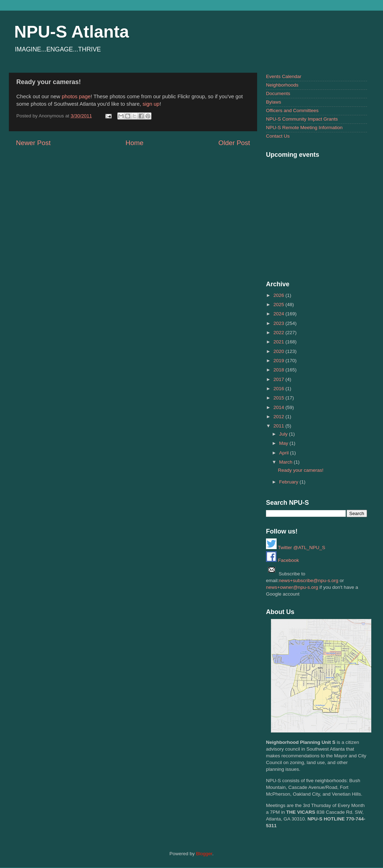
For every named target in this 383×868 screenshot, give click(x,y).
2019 (279, 361)
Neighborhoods (282, 85)
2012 (279, 417)
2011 (279, 426)
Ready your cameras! (301, 470)
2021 (279, 342)
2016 (279, 389)
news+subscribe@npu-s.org (309, 580)
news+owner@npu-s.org (292, 587)
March (286, 462)
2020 (279, 351)
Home (134, 143)
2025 (279, 305)
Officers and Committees (292, 110)
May (284, 443)
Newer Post (33, 143)
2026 (279, 295)
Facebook (282, 560)
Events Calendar (284, 76)
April (285, 453)
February (289, 482)
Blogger (204, 854)
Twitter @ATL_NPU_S (296, 548)
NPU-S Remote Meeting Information (304, 128)
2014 (279, 407)
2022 (279, 333)
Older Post (234, 143)
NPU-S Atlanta (72, 32)
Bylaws (274, 102)
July (284, 434)
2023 (279, 323)
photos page (76, 96)
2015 (279, 398)
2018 (279, 370)
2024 (279, 314)
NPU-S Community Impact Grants (302, 119)
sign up (151, 104)
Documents (278, 93)
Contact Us (278, 136)
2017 (279, 379)
